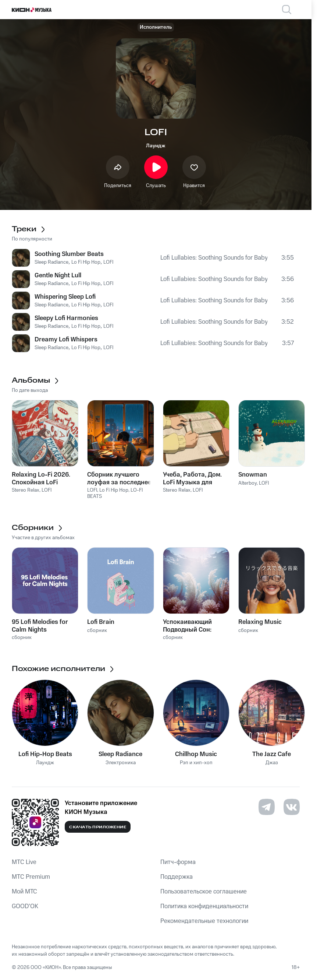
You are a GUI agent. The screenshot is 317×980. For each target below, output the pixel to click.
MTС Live (24, 862)
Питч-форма (178, 862)
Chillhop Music (196, 754)
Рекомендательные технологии (204, 921)
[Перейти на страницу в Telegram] (267, 807)
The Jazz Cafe (272, 754)
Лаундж (156, 146)
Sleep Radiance (120, 754)
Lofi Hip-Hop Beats (45, 754)
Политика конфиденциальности (204, 906)
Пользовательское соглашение (204, 892)
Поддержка (177, 877)
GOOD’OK (25, 906)
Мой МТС (24, 892)
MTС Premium (31, 877)
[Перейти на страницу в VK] (292, 807)
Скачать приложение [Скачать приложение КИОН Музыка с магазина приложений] (98, 827)
